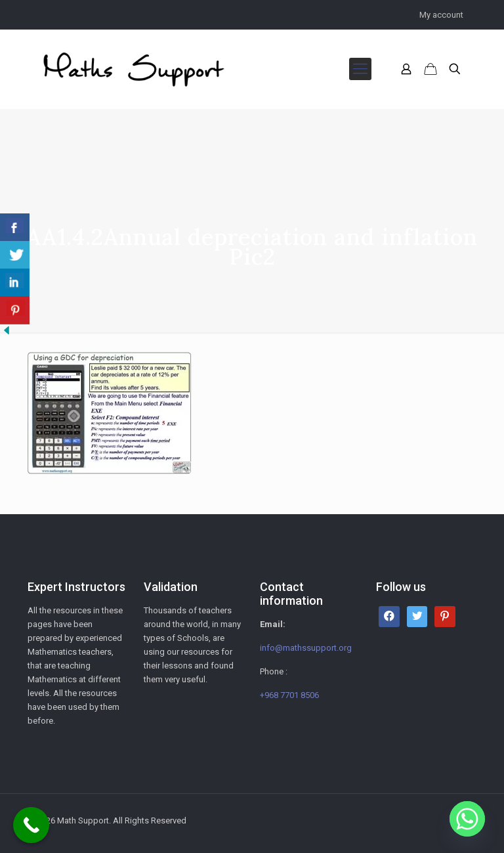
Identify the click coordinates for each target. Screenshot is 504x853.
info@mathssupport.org (306, 648)
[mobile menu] (360, 69)
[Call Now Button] (31, 825)
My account (441, 15)
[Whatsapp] (467, 819)
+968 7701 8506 (289, 695)
